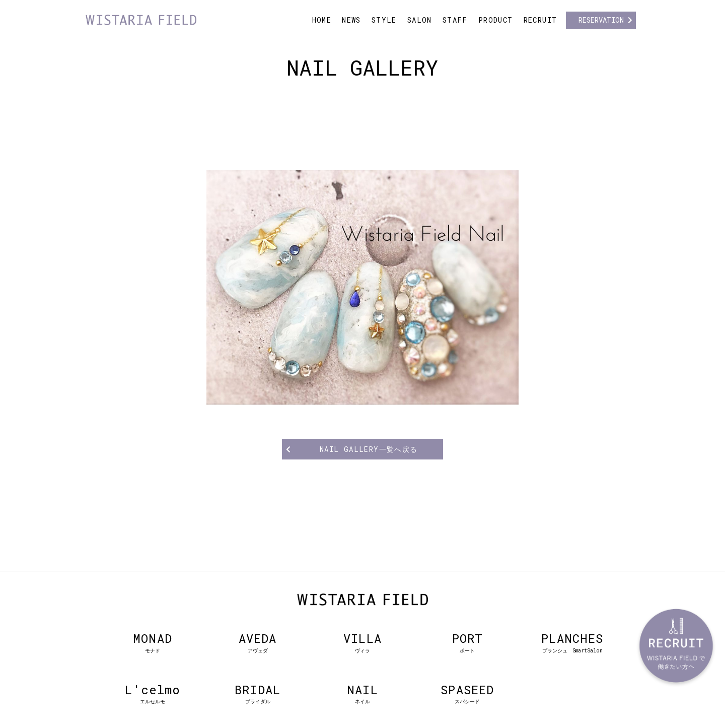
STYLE (384, 20)
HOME (322, 20)
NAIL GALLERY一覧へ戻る (369, 449)
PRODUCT (496, 20)
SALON (420, 20)
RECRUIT (540, 20)
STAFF (455, 20)
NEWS (351, 20)
